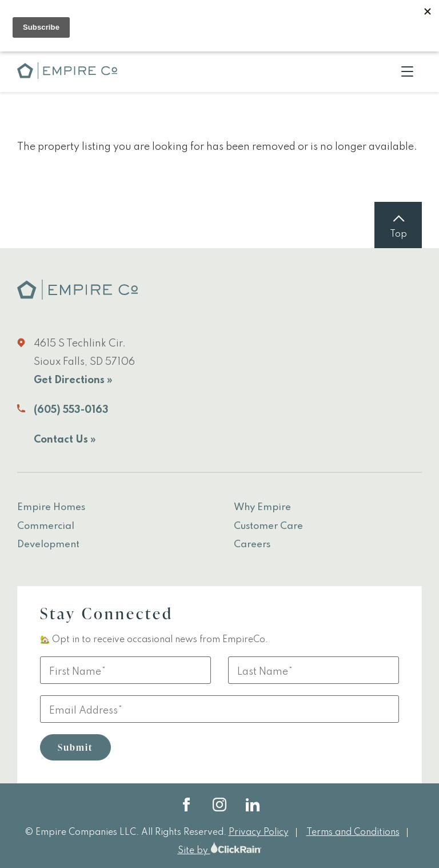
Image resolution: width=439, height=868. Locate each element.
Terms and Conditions (353, 833)
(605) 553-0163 (71, 410)
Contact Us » (65, 440)
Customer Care (268, 526)
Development (48, 545)
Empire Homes (51, 507)
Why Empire (262, 507)
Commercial (46, 526)
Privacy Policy (259, 833)
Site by (220, 851)
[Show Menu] (407, 71)
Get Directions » (73, 380)
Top (398, 234)
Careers (252, 545)
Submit (75, 747)
